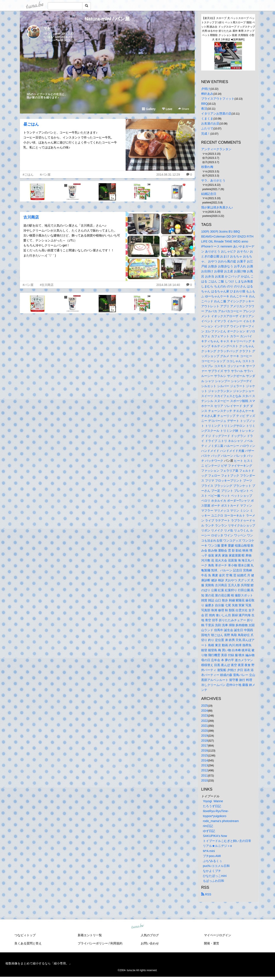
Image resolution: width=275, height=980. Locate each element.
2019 (205, 736)
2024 (205, 711)
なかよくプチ (212, 871)
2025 (205, 706)
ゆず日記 (209, 831)
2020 (205, 731)
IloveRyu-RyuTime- (216, 811)
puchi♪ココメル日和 (216, 866)
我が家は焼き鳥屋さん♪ (217, 207)
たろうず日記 (212, 806)
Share (184, 109)
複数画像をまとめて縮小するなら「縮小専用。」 (39, 963)
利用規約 (116, 943)
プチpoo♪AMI (212, 856)
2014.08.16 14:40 (168, 285)
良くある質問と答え (28, 943)
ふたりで (207, 128)
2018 (205, 741)
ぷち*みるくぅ (213, 861)
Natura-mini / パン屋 (107, 19)
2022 (205, 721)
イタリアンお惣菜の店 (216, 113)
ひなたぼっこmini (215, 876)
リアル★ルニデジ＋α (217, 846)
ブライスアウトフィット (218, 99)
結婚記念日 (209, 194)
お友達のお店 (210, 123)
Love (167, 109)
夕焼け (206, 89)
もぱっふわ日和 (213, 881)
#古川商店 (47, 285)
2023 (205, 715)
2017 (205, 745)
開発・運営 (212, 943)
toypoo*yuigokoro (215, 816)
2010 (205, 780)
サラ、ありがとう (213, 180)
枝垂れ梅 (207, 167)
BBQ (204, 104)
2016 (205, 750)
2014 (205, 760)
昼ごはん (31, 124)
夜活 (204, 109)
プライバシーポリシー (93, 943)
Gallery (149, 109)
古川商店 (31, 217)
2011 (205, 775)
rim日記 (208, 826)
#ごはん (28, 175)
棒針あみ (207, 94)
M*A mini (209, 851)
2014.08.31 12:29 (168, 175)
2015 (205, 755)
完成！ (206, 134)
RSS (206, 894)
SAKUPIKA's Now (215, 836)
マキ (47, 28)
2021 (205, 726)
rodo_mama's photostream (221, 821)
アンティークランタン (216, 149)
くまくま (207, 118)
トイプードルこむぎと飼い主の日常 (227, 841)
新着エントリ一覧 (90, 935)
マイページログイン (218, 935)
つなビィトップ (25, 935)
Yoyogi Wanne (213, 801)
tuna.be (137, 926)
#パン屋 (45, 175)
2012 (205, 770)
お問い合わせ (150, 943)
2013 (205, 765)
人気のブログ (150, 935)
